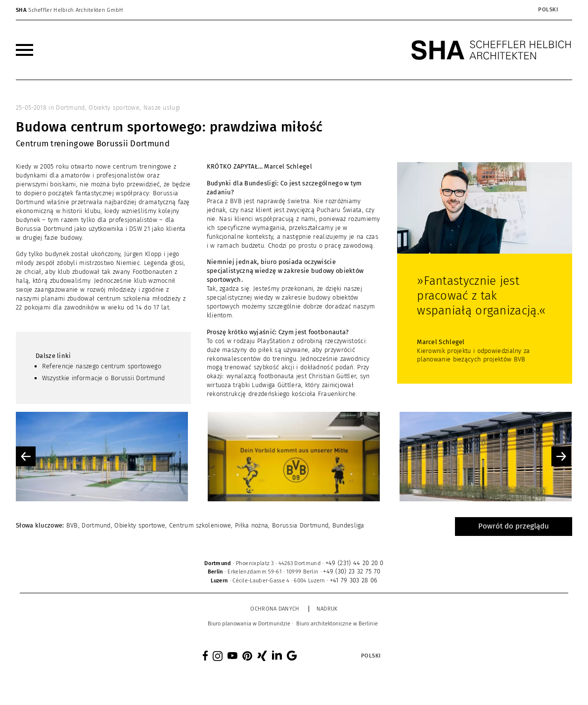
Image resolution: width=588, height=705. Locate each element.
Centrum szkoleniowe (200, 525)
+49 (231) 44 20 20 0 (355, 563)
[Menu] (24, 50)
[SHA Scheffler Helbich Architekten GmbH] (492, 50)
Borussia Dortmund (300, 525)
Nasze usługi (162, 108)
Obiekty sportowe (114, 108)
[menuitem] (547, 10)
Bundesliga (348, 525)
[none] (523, 10)
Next (561, 456)
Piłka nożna (251, 525)
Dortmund (70, 108)
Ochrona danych (275, 609)
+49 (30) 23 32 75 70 (352, 571)
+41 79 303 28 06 (354, 580)
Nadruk (327, 609)
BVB (72, 525)
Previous (26, 456)
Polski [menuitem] (548, 10)
